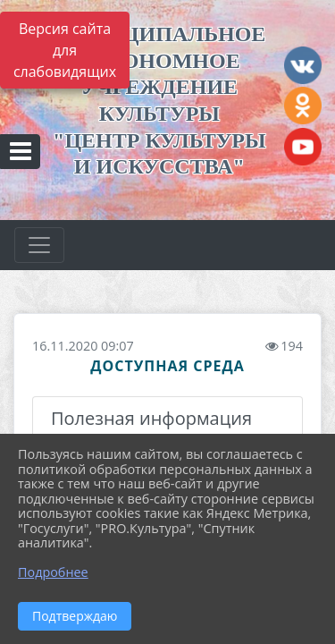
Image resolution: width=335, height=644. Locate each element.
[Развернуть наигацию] (39, 245)
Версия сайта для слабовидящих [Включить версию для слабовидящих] (65, 50)
